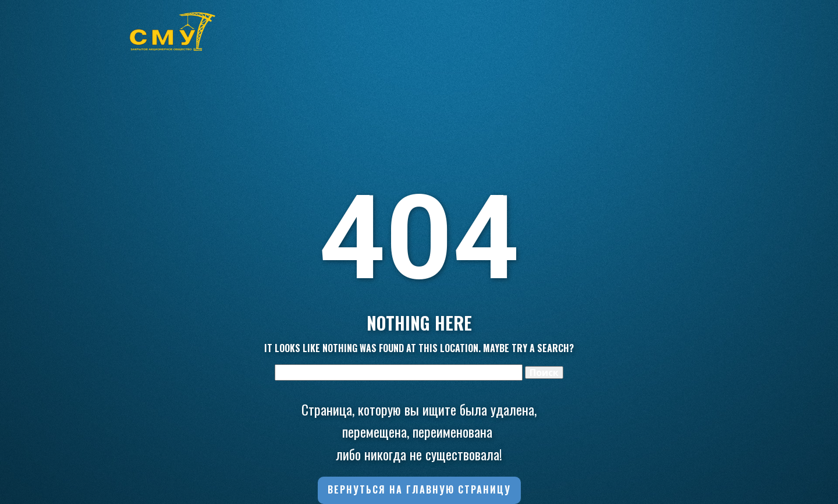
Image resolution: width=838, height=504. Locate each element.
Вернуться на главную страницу (419, 489)
